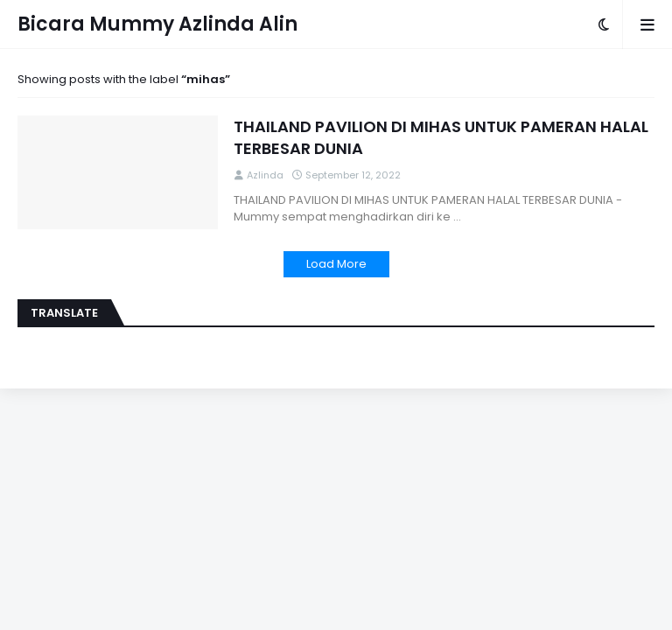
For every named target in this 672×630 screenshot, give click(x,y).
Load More (336, 264)
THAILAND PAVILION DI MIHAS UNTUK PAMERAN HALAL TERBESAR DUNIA (441, 137)
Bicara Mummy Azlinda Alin (157, 24)
